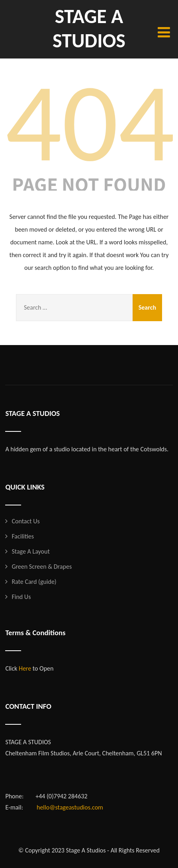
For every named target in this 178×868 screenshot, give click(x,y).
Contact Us (25, 521)
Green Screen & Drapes (42, 567)
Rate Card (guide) (34, 582)
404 (90, 122)
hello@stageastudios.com (70, 807)
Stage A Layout (30, 551)
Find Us (21, 597)
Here (25, 668)
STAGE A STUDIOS (89, 28)
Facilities (23, 536)
